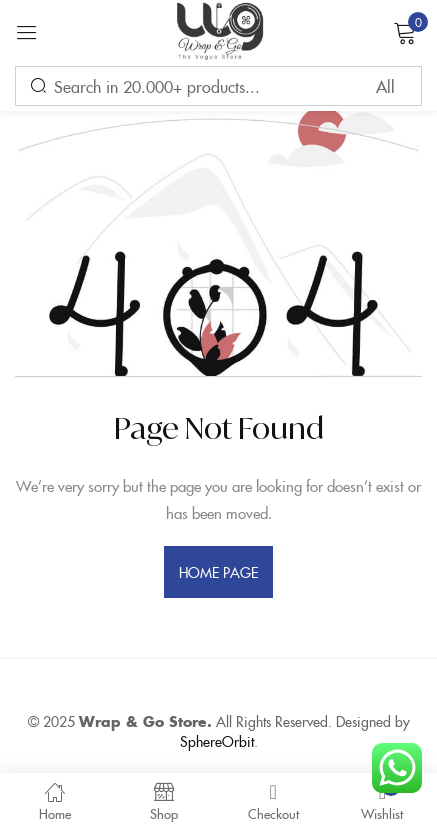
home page (219, 572)
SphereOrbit (217, 741)
